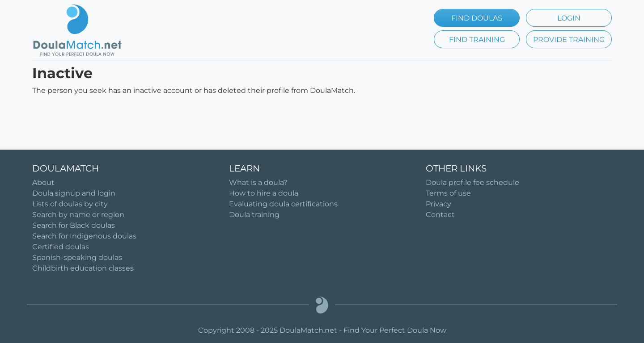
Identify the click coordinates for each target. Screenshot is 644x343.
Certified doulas (61, 247)
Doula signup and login (74, 193)
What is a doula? (258, 182)
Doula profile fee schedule (472, 182)
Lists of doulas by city (70, 204)
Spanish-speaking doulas (77, 257)
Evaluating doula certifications (283, 204)
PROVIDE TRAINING (569, 40)
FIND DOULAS (477, 18)
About (43, 182)
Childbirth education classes (83, 268)
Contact (440, 215)
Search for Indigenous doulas (84, 236)
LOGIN (569, 18)
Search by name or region (78, 215)
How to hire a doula (264, 193)
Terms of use (448, 193)
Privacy (439, 204)
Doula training (254, 215)
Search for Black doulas (74, 225)
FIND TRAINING (477, 40)
